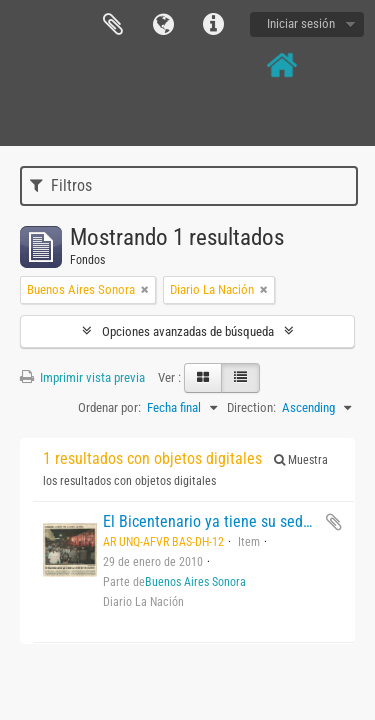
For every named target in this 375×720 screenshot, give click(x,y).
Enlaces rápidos (213, 25)
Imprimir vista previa (82, 377)
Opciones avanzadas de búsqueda (188, 331)
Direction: (251, 407)
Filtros (61, 185)
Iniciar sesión (301, 23)
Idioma (163, 25)
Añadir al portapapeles (334, 522)
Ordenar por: (109, 407)
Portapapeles (113, 25)
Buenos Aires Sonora (195, 582)
